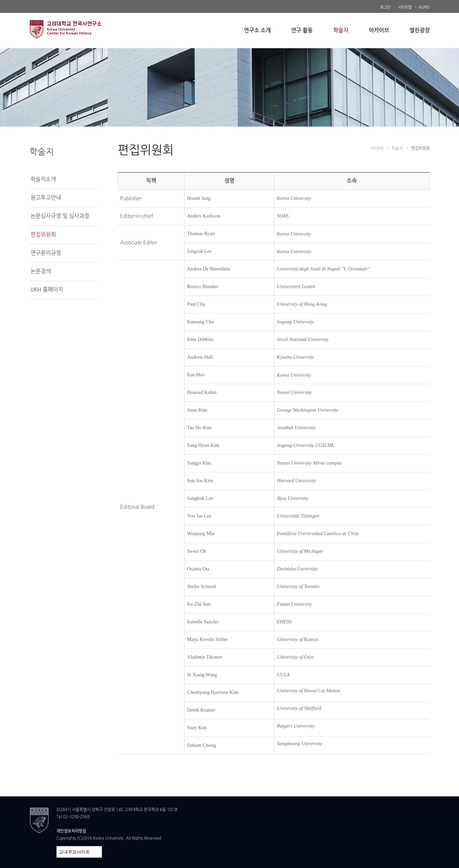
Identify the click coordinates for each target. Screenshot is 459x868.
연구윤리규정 (46, 253)
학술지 (341, 31)
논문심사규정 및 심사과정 (60, 216)
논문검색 (41, 271)
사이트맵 (405, 7)
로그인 (385, 7)
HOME (378, 149)
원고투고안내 (46, 198)
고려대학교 (82, 29)
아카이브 (379, 31)
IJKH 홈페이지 (47, 290)
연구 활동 (302, 31)
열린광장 (420, 31)
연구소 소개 (257, 31)
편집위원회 (43, 235)
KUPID (424, 7)
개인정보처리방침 (71, 831)
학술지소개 (43, 180)
